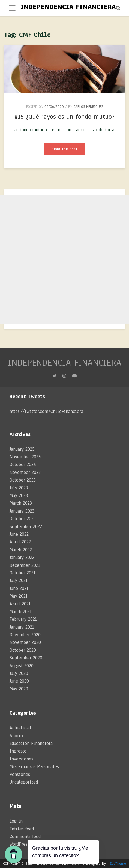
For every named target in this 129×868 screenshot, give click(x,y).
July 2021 (19, 581)
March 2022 (21, 550)
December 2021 (25, 565)
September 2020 (26, 658)
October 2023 (23, 480)
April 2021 (20, 604)
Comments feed (25, 837)
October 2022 (23, 519)
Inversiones (21, 759)
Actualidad (20, 728)
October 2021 (22, 573)
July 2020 (19, 673)
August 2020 (22, 666)
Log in (16, 821)
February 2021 (23, 619)
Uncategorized (24, 782)
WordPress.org (23, 844)
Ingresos (18, 751)
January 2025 (22, 449)
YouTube (74, 377)
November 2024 (25, 457)
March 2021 (21, 612)
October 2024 (23, 465)
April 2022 (20, 542)
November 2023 (25, 472)
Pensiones (20, 774)
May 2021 (19, 596)
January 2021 (22, 627)
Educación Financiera (31, 743)
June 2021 (19, 588)
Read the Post (68, 150)
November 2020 (25, 642)
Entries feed (22, 829)
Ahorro (16, 736)
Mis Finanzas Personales (34, 767)
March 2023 (21, 503)
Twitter (54, 377)
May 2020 (19, 689)
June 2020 (19, 681)
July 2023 (19, 488)
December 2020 (25, 635)
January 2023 (22, 511)
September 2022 (26, 527)
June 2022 (19, 534)
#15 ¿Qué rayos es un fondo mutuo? (64, 117)
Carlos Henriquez (88, 107)
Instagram (64, 377)
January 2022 (22, 557)
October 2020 (23, 650)
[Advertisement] (64, 259)
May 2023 (19, 496)
